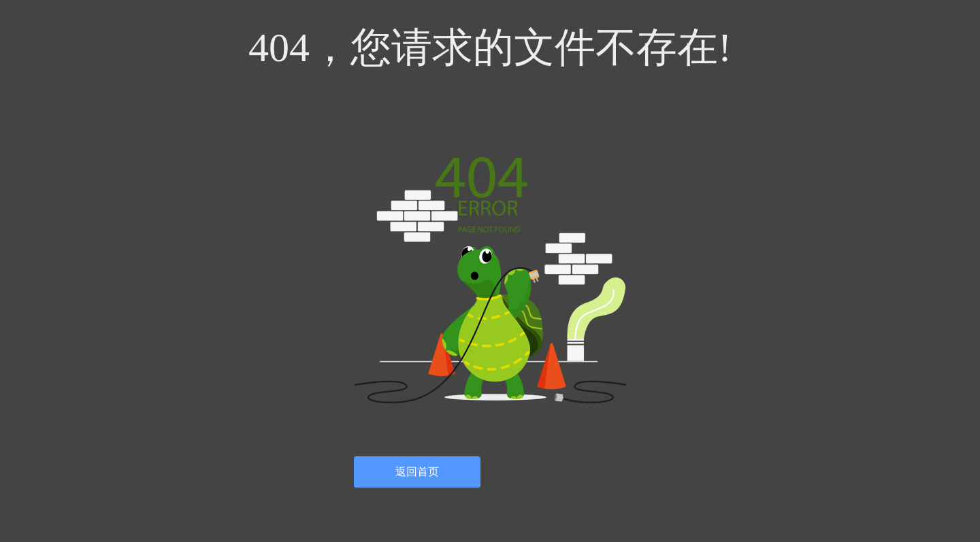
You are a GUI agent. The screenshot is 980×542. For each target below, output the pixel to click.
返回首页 (417, 472)
